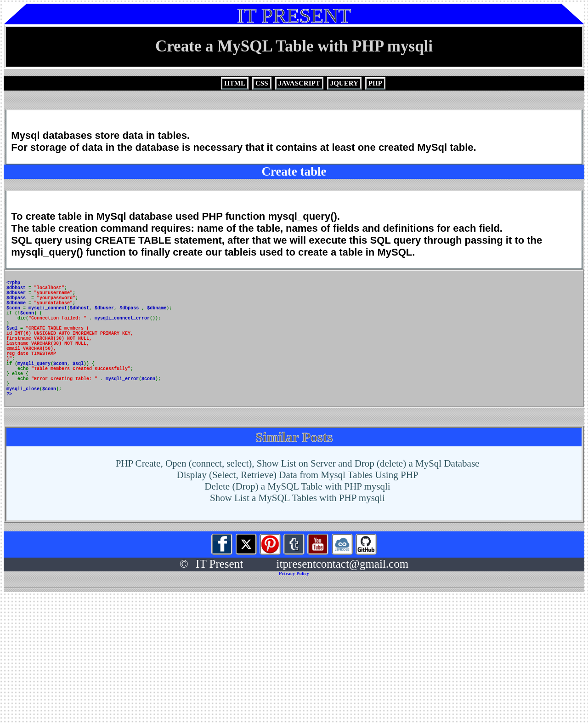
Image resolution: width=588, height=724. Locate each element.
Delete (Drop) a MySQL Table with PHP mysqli (297, 521)
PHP (375, 83)
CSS (262, 83)
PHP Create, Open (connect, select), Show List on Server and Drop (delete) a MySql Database (298, 498)
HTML (235, 83)
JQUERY (344, 83)
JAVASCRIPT (299, 83)
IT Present (219, 598)
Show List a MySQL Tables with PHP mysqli (297, 532)
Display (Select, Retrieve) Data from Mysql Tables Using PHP (298, 509)
